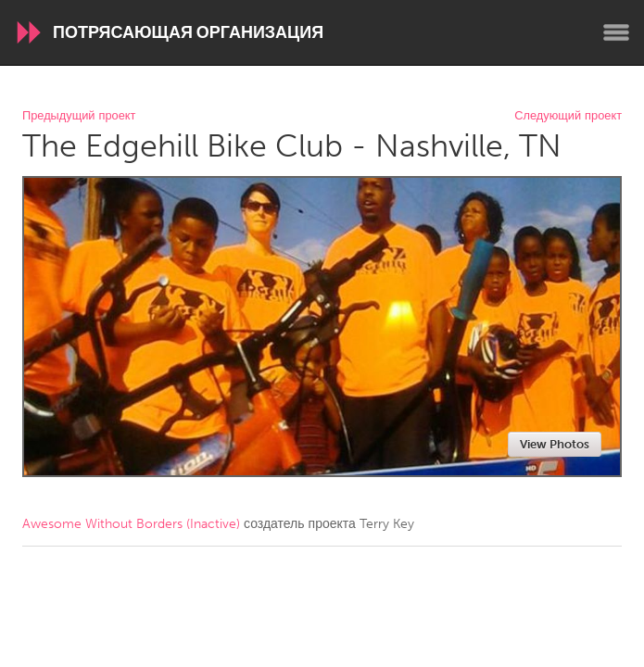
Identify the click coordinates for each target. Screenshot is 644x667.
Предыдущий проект (79, 116)
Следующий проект (568, 116)
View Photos (555, 444)
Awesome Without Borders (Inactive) (131, 524)
